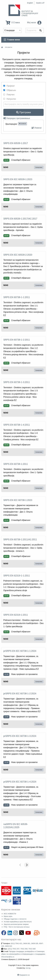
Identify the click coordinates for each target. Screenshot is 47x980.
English (30, 3)
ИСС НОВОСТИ (10, 914)
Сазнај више (39, 167)
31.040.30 (22, 124)
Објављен (10, 90)
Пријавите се (25, 975)
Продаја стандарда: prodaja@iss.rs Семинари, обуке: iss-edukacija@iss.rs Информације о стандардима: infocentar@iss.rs (23, 954)
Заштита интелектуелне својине (16, 924)
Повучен (9, 95)
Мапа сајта (8, 916)
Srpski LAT (40, 3)
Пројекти (8, 47)
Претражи (23, 112)
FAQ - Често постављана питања (17, 927)
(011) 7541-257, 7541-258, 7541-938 (22, 949)
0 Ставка (13, 22)
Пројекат (9, 86)
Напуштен (10, 99)
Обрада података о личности (15, 919)
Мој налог (34, 22)
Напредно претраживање (17, 118)
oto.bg (28, 968)
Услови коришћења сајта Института (18, 922)
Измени (37, 128)
